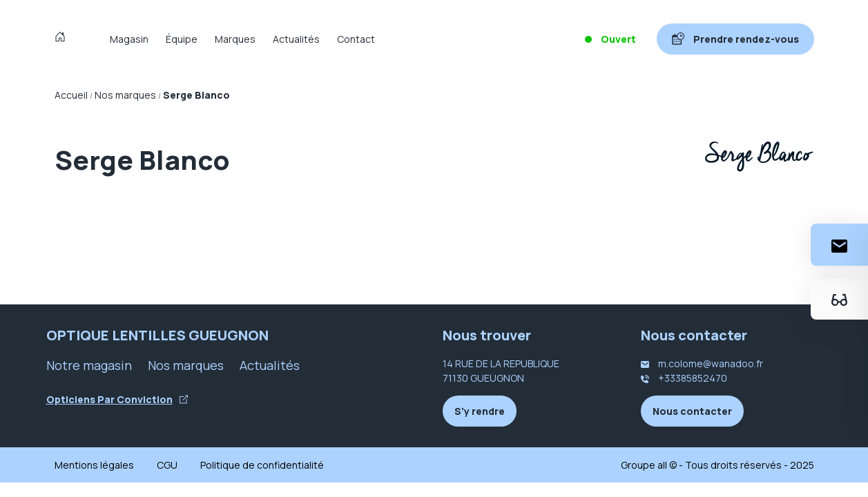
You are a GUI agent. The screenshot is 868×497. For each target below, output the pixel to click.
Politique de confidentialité (262, 465)
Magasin (129, 39)
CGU (167, 465)
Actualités (296, 39)
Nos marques (186, 365)
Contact (356, 39)
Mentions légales (94, 465)
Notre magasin (89, 365)
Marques (235, 39)
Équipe (182, 39)
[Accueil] (63, 39)
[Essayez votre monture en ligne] (839, 299)
